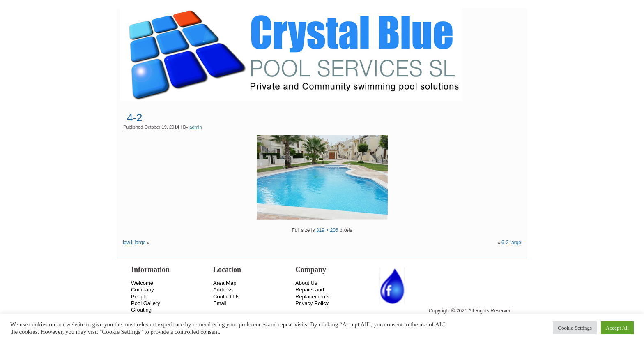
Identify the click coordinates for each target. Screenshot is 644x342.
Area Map (225, 283)
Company (143, 290)
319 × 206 (327, 230)
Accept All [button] (617, 328)
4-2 (135, 118)
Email (220, 303)
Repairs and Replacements (312, 293)
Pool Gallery (146, 303)
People (139, 297)
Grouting (141, 310)
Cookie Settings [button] (575, 328)
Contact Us (226, 297)
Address (223, 290)
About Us (306, 283)
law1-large (134, 243)
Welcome (142, 283)
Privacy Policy (312, 303)
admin (195, 127)
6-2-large (511, 243)
